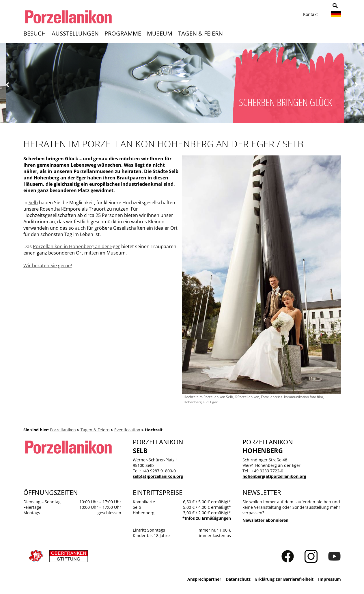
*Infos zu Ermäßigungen (207, 518)
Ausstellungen (75, 33)
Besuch (35, 33)
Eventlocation (127, 430)
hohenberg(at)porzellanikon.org (274, 476)
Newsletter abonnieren (265, 520)
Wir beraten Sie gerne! (48, 266)
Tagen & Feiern (200, 33)
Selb (33, 203)
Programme (123, 33)
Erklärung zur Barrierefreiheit (284, 579)
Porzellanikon (63, 430)
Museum (160, 33)
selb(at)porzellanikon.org (158, 476)
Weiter (356, 85)
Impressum (330, 579)
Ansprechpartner (204, 579)
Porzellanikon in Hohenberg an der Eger (76, 246)
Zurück (8, 85)
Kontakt (310, 14)
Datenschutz (238, 579)
